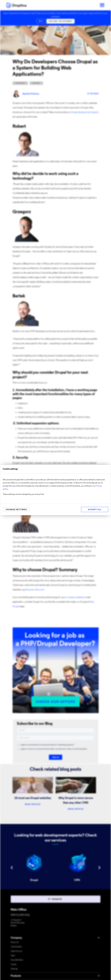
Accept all (95, 510)
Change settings (16, 510)
